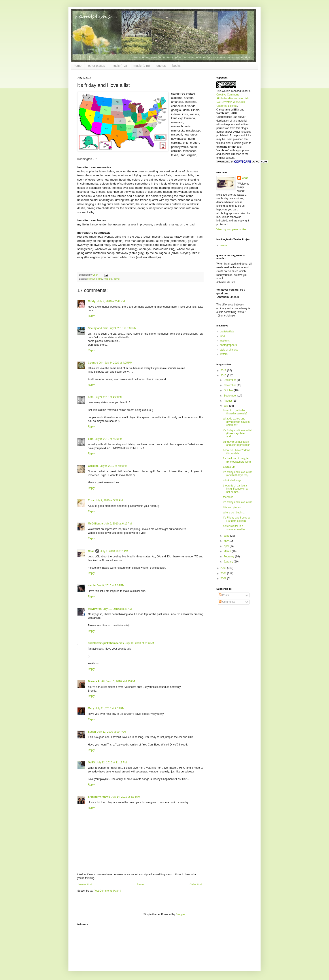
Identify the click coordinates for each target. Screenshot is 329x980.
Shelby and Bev (98, 328)
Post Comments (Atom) (107, 891)
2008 (224, 573)
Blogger (180, 914)
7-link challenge (232, 480)
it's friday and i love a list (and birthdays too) (237, 474)
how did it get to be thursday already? (235, 412)
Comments (227, 602)
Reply (91, 316)
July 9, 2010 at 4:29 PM (108, 397)
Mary (91, 708)
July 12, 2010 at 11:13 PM (112, 763)
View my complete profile (231, 229)
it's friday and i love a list (237, 502)
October (229, 390)
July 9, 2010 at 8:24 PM (111, 585)
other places (96, 66)
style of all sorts (229, 350)
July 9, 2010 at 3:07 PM (123, 328)
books (176, 66)
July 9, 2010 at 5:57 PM (109, 500)
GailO (91, 763)
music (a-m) (142, 66)
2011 (224, 370)
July (226, 406)
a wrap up (229, 467)
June (227, 536)
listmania (92, 279)
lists (100, 279)
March (228, 551)
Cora (91, 500)
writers (224, 354)
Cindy (92, 301)
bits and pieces (232, 507)
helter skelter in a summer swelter (234, 528)
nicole (92, 585)
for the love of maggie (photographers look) (237, 460)
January (229, 562)
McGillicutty (95, 524)
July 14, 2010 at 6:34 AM (126, 797)
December (230, 380)
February (229, 557)
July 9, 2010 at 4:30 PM (108, 439)
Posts (224, 595)
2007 (224, 578)
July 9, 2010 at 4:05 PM (118, 363)
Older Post (196, 884)
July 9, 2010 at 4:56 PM (113, 466)
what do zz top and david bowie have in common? (236, 422)
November (230, 385)
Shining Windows (99, 797)
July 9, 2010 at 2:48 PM (111, 301)
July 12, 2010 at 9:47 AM (112, 732)
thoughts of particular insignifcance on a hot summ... (235, 489)
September (231, 396)
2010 (224, 376)
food (222, 336)
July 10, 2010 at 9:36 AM (140, 643)
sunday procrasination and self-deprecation (237, 443)
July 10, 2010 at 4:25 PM (120, 681)
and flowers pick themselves (106, 643)
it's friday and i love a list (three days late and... (237, 434)
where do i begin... (234, 513)
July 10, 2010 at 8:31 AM (117, 609)
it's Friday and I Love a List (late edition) (236, 519)
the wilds (228, 497)
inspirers (225, 341)
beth (91, 397)
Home (141, 884)
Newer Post (85, 884)
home (78, 66)
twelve (223, 245)
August (228, 401)
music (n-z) (119, 66)
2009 (224, 568)
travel (117, 279)
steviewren (95, 609)
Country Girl (96, 363)
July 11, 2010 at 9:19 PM (110, 708)
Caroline (93, 466)
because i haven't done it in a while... (237, 452)
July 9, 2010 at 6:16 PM (118, 524)
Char (91, 551)
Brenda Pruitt (96, 681)
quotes (161, 66)
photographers (228, 345)
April (227, 546)
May (227, 541)
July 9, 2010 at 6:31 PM (114, 551)
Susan (92, 732)
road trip (108, 279)
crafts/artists (227, 332)
